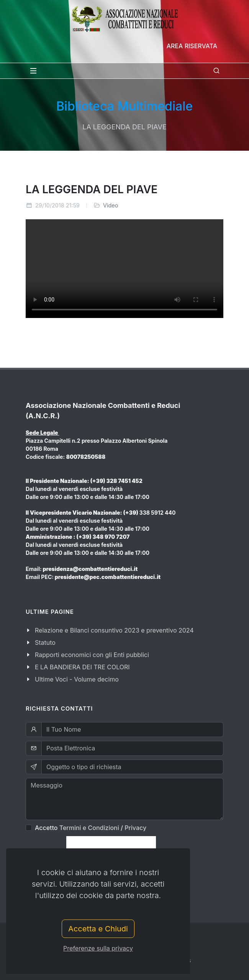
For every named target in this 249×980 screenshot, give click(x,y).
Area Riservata (192, 46)
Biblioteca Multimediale (124, 106)
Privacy (135, 828)
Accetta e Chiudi (98, 929)
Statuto (45, 642)
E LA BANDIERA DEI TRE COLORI (82, 667)
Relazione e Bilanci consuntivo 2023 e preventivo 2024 (114, 630)
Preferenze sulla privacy (98, 948)
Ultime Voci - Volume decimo (77, 679)
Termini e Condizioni (89, 828)
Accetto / (91, 828)
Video (111, 205)
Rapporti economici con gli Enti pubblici (92, 655)
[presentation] (111, 848)
